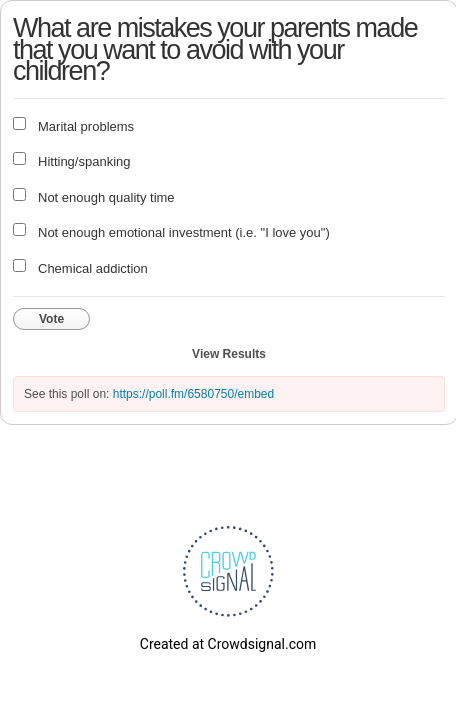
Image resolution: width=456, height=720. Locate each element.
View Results (229, 354)
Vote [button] (51, 319)
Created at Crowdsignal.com (228, 644)
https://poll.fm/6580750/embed (193, 394)
